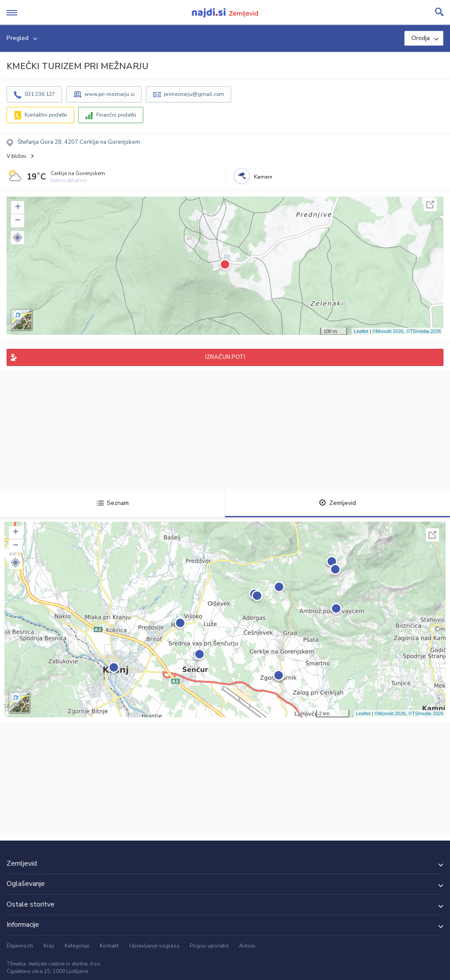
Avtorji (247, 946)
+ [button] (18, 208)
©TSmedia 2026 (424, 331)
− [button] (18, 221)
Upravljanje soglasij (154, 946)
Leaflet (361, 331)
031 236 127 (40, 94)
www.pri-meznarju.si (109, 94)
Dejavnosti (20, 946)
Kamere (263, 177)
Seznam (113, 503)
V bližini (16, 156)
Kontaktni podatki (46, 115)
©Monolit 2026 (388, 331)
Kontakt (109, 946)
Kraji (49, 946)
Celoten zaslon (430, 205)
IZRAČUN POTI (225, 357)
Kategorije (77, 946)
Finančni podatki (116, 115)
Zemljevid (337, 503)
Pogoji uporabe (209, 946)
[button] (18, 238)
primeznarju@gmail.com (194, 94)
